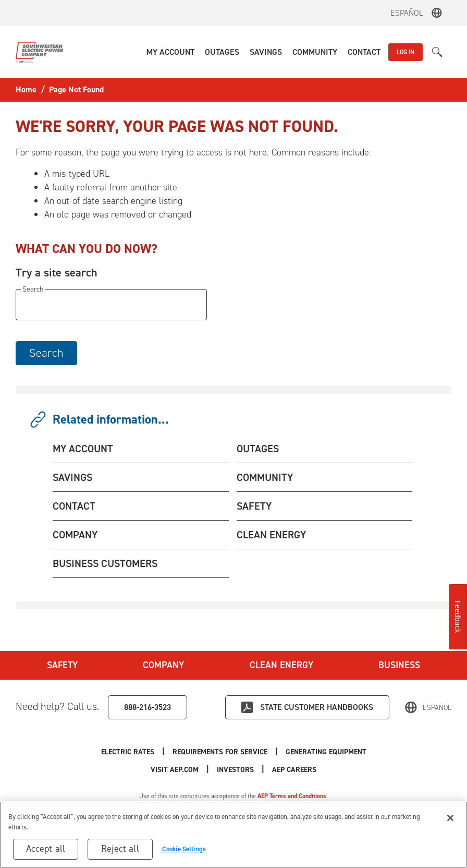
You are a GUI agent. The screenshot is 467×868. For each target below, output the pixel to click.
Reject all (120, 849)
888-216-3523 (148, 707)
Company (163, 665)
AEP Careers (294, 770)
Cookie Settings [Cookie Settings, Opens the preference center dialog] (184, 849)
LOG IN (405, 52)
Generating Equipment (326, 752)
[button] (170, 52)
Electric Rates (128, 752)
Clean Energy (281, 665)
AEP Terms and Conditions (292, 796)
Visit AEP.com (175, 770)
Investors (235, 770)
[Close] (450, 818)
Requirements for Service (220, 752)
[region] (233, 835)
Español (407, 13)
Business (399, 665)
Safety (62, 665)
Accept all (46, 849)
